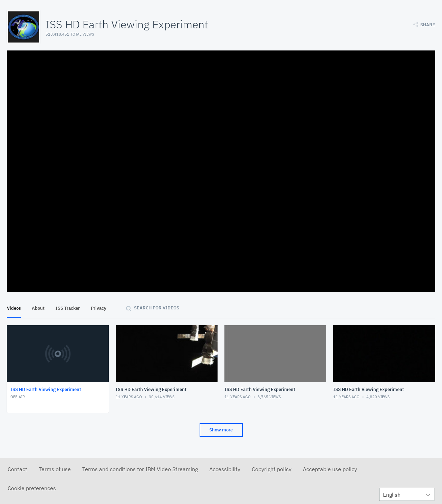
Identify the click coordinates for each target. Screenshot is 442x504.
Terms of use (55, 469)
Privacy (99, 308)
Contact (17, 469)
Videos (14, 308)
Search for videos (157, 308)
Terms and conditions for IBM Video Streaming (140, 469)
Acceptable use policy (330, 469)
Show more (221, 430)
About (38, 308)
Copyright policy (272, 469)
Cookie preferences (32, 488)
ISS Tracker (68, 308)
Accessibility (225, 469)
